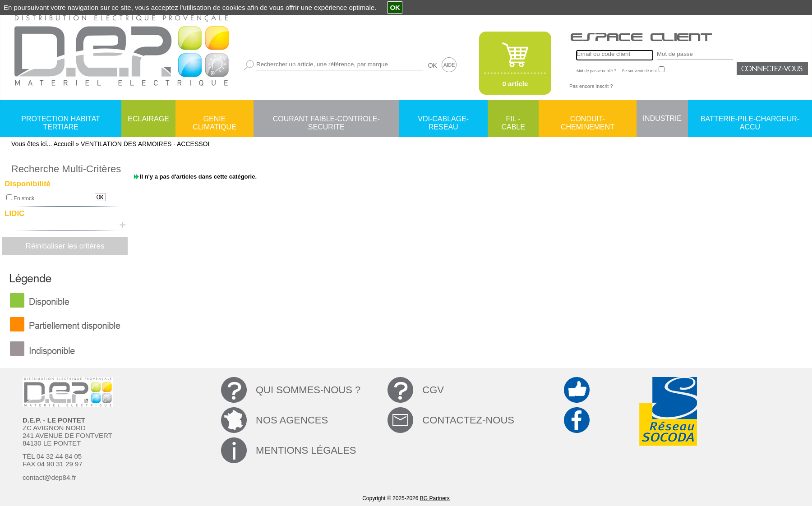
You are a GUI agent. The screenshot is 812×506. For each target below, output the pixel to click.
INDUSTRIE (662, 118)
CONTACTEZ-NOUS (468, 420)
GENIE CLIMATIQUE (215, 120)
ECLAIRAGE (148, 119)
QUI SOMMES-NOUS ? (308, 390)
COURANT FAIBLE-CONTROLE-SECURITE (326, 120)
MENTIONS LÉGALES (306, 450)
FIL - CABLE (513, 120)
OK (433, 65)
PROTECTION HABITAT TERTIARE (61, 120)
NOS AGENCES (292, 420)
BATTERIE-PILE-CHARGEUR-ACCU (750, 120)
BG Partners (435, 498)
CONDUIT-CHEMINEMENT (588, 120)
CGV (433, 390)
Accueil (63, 144)
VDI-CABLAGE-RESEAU (443, 120)
